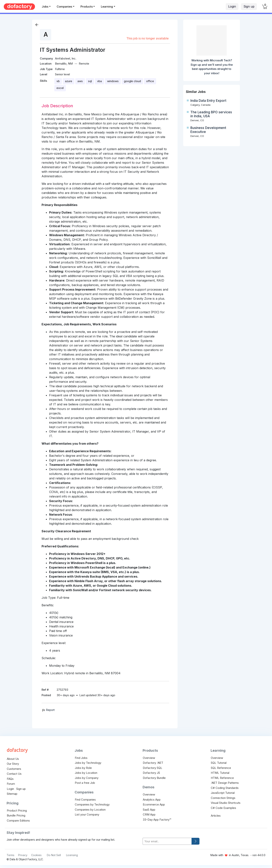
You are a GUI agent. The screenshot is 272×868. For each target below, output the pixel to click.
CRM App (149, 814)
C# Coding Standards (225, 788)
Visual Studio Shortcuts (226, 803)
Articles (216, 816)
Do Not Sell (54, 855)
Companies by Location (90, 810)
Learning (107, 7)
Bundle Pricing (16, 815)
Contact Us (14, 774)
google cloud (132, 81)
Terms (10, 855)
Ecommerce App (154, 804)
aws (80, 81)
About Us (13, 759)
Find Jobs (81, 758)
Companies (64, 7)
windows (113, 81)
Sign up (249, 6)
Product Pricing (17, 811)
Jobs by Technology (88, 763)
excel (60, 88)
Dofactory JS (151, 773)
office (150, 81)
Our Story (13, 764)
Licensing (72, 855)
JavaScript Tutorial (223, 793)
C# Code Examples (223, 808)
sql (90, 81)
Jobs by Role (83, 768)
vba (99, 81)
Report (48, 710)
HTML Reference (222, 778)
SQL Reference (221, 768)
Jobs (45, 7)
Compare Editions (18, 821)
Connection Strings (223, 798)
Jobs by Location (86, 773)
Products (87, 7)
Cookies (36, 855)
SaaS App (149, 810)
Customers (14, 769)
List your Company (87, 814)
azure (69, 81)
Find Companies (85, 800)
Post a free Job (85, 783)
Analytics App (152, 800)
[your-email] (167, 841)
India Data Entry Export (208, 101)
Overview (149, 758)
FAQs (10, 779)
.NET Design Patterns (225, 783)
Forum (11, 784)
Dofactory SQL (153, 768)
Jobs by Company (87, 778)
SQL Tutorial (219, 763)
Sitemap (12, 794)
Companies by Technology (92, 804)
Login (232, 6)
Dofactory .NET (153, 763)
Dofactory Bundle (154, 778)
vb (58, 81)
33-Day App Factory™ (157, 820)
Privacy (23, 855)
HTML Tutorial (220, 773)
